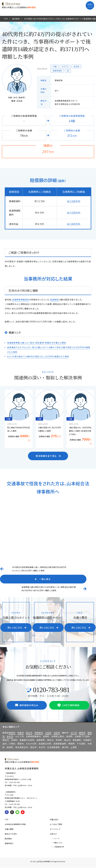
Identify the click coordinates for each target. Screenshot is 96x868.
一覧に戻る (43, 579)
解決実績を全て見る (48, 456)
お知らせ (53, 834)
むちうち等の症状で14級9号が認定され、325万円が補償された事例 (38, 356)
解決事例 (16, 19)
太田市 (48, 733)
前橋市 (21, 733)
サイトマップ (55, 829)
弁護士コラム (58, 843)
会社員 (76, 67)
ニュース (56, 838)
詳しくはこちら (17, 628)
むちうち (65, 67)
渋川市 (74, 733)
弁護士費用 (9, 829)
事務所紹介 (9, 844)
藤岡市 (82, 733)
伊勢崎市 (39, 733)
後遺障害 (54, 300)
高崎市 (12, 733)
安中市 (10, 737)
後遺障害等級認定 (21, 300)
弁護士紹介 (54, 820)
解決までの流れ (11, 834)
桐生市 (29, 733)
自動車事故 (57, 71)
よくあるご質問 (56, 824)
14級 (55, 67)
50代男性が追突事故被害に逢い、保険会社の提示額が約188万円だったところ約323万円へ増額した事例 (39, 569)
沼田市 (57, 733)
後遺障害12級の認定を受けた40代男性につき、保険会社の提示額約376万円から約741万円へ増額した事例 (49, 589)
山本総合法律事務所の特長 (15, 824)
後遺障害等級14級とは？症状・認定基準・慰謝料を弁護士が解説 (37, 343)
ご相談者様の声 (59, 847)
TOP (6, 19)
